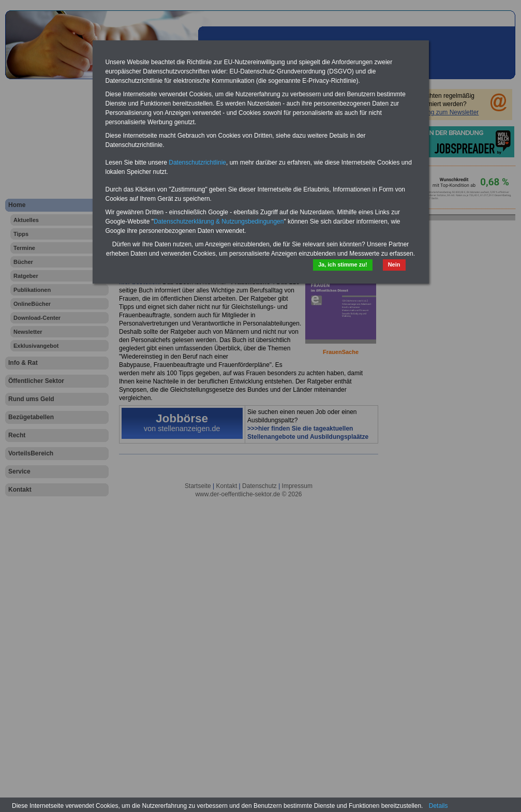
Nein (394, 264)
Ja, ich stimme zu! (343, 264)
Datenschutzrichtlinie (197, 163)
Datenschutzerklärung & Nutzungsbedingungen (219, 222)
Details (438, 806)
